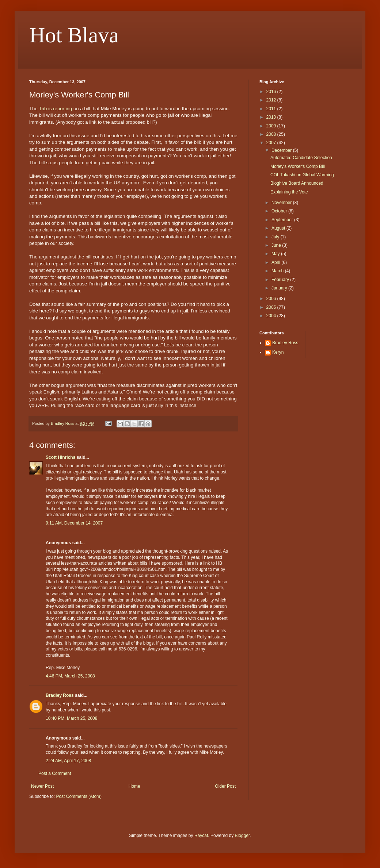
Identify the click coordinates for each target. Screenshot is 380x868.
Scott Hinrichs (60, 457)
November (282, 203)
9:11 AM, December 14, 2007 (74, 523)
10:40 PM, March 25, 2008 (71, 718)
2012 (272, 100)
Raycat (201, 836)
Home (134, 786)
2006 (272, 299)
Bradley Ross (60, 695)
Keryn (278, 352)
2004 (272, 316)
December (282, 150)
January (280, 288)
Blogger (242, 836)
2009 (272, 126)
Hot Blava (74, 35)
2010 (272, 117)
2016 (272, 92)
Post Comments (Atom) (79, 796)
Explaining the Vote (289, 192)
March (278, 271)
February (281, 280)
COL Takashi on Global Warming (302, 175)
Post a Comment (55, 773)
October (280, 211)
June (277, 245)
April (276, 262)
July (276, 237)
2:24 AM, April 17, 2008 (68, 761)
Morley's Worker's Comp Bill (298, 166)
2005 (272, 307)
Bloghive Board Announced (297, 183)
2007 (272, 143)
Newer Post (42, 786)
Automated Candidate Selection (301, 158)
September (283, 220)
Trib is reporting (55, 109)
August (279, 228)
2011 (272, 109)
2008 (272, 134)
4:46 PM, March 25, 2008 (70, 676)
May (276, 254)
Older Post (225, 786)
